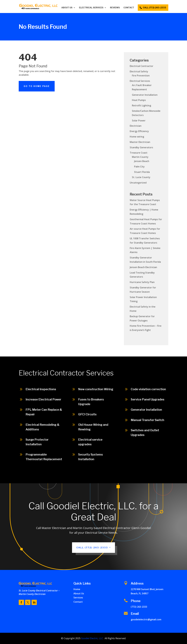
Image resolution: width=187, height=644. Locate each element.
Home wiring (137, 137)
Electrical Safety (139, 71)
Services (78, 598)
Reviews (115, 8)
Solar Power (139, 121)
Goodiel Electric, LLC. (92, 638)
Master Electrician (140, 142)
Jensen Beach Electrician (143, 267)
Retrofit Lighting (141, 105)
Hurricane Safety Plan (142, 282)
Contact (129, 8)
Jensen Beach (142, 161)
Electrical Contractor (141, 66)
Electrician (136, 126)
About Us (67, 8)
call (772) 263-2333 (154, 8)
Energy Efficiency (139, 131)
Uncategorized (138, 183)
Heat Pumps (139, 100)
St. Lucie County (141, 177)
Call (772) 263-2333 (168, 477)
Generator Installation (145, 95)
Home (77, 589)
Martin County (140, 157)
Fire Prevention (141, 76)
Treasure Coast (139, 153)
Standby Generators (141, 147)
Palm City (139, 167)
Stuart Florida (142, 172)
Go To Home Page (37, 86)
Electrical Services (91, 8)
